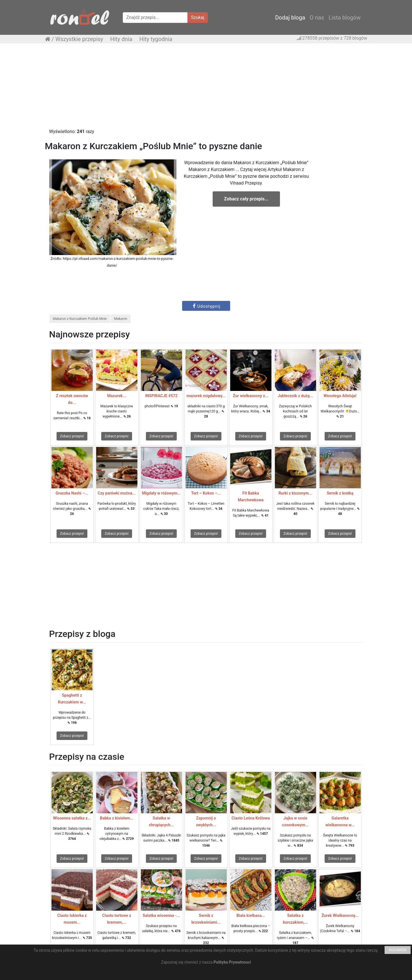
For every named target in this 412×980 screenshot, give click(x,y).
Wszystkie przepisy (79, 39)
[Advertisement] (206, 89)
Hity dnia (121, 39)
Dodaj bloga (290, 18)
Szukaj (198, 17)
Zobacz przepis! (72, 436)
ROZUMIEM (398, 950)
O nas (317, 18)
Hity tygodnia (156, 39)
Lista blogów (345, 18)
